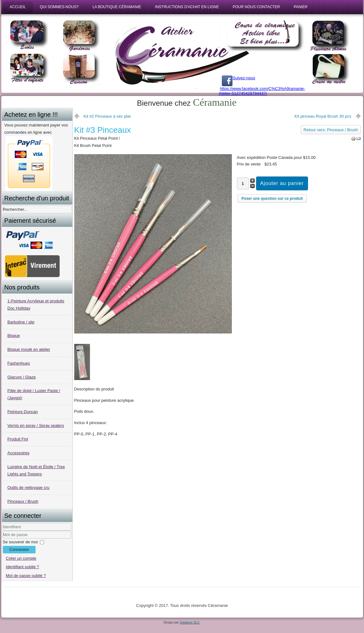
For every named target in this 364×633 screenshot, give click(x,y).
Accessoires (19, 453)
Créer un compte (21, 558)
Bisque (14, 336)
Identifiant (3, 531)
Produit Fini (18, 439)
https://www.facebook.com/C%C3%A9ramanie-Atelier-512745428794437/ (262, 91)
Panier (301, 7)
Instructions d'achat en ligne (187, 7)
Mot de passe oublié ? (26, 576)
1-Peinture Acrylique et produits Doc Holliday (36, 305)
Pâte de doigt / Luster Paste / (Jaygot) (34, 394)
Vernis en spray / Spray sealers (36, 426)
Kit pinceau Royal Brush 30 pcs (323, 116)
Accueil (18, 7)
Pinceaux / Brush (23, 501)
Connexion (19, 549)
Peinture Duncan (23, 412)
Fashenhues (19, 363)
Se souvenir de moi (20, 542)
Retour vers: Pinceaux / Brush (331, 130)
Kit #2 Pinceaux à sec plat (107, 116)
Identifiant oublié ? (23, 567)
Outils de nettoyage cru (29, 487)
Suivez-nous (238, 78)
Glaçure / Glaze (22, 377)
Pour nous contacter (256, 7)
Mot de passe (3, 539)
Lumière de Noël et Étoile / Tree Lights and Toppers (36, 470)
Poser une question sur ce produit (272, 199)
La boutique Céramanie (117, 7)
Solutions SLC (190, 622)
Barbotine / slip (21, 322)
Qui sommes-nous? (59, 7)
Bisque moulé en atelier (29, 349)
